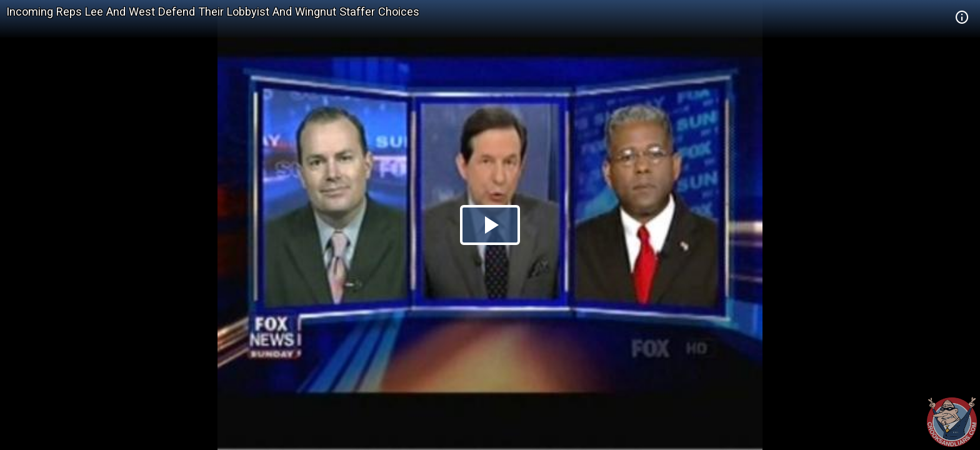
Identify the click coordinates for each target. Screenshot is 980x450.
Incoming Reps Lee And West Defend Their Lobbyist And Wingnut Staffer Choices (213, 12)
